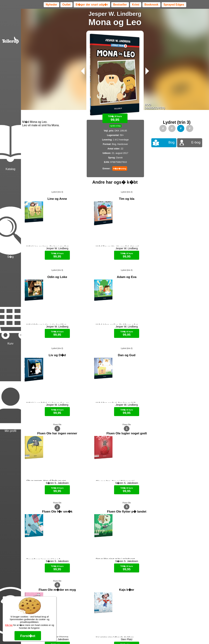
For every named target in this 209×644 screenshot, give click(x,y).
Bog (172, 142)
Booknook (151, 5)
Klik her (9, 625)
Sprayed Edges (174, 5)
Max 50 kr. (105, 635)
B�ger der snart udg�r (92, 5)
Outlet (66, 5)
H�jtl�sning (120, 169)
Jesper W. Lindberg (115, 14)
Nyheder (51, 5)
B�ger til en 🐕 (121, 635)
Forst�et (28, 636)
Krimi (136, 5)
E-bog (196, 142)
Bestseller (120, 5)
